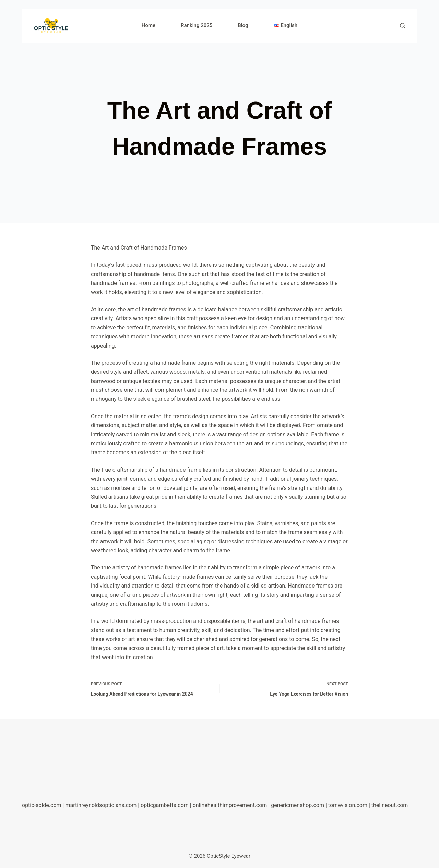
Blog (243, 25)
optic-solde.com (42, 805)
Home (149, 25)
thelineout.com (390, 805)
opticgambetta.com (165, 805)
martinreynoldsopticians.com (101, 805)
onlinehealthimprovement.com (230, 805)
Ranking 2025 (197, 25)
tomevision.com (348, 805)
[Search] (402, 26)
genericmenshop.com (298, 805)
